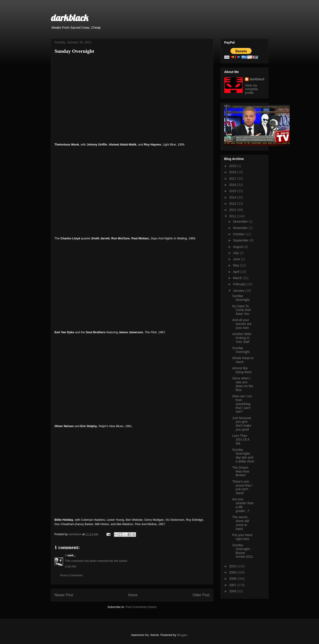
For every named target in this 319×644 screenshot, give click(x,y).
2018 (233, 172)
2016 (233, 185)
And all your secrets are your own (242, 324)
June (237, 259)
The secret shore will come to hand (240, 523)
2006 (233, 591)
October (239, 234)
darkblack (70, 18)
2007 (233, 585)
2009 (233, 572)
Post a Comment (71, 575)
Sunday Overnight (241, 298)
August (238, 247)
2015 (233, 191)
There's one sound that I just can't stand (242, 487)
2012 (233, 210)
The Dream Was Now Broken (241, 471)
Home (133, 595)
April (237, 272)
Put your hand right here (242, 537)
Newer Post (64, 595)
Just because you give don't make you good (242, 424)
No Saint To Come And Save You (241, 310)
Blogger (182, 635)
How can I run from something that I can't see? (242, 404)
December (241, 221)
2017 (233, 179)
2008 (233, 579)
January (239, 291)
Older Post (201, 595)
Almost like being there (242, 370)
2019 (233, 166)
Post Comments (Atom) (141, 607)
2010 (233, 566)
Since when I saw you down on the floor (243, 384)
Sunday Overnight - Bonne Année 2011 (243, 551)
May (236, 265)
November (241, 228)
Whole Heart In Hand (243, 360)
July (236, 253)
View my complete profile (251, 89)
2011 (233, 216)
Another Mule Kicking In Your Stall (242, 338)
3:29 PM (70, 567)
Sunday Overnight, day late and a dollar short (243, 455)
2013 (233, 204)
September (241, 240)
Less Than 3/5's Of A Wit (241, 440)
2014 (233, 197)
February (240, 284)
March (238, 278)
